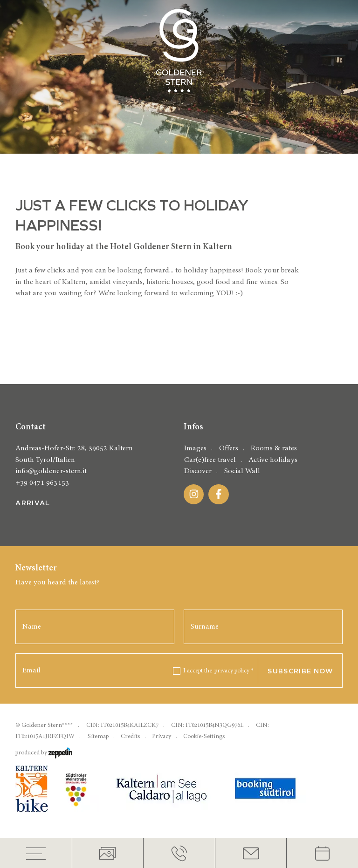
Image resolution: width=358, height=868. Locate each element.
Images (195, 448)
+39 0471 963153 (42, 483)
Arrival (33, 503)
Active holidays (273, 460)
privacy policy (234, 671)
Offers (229, 448)
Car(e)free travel (210, 460)
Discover (198, 471)
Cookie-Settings (204, 736)
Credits (130, 736)
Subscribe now (300, 671)
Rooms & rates (274, 448)
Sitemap (98, 736)
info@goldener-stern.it (51, 471)
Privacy (162, 736)
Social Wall (242, 471)
